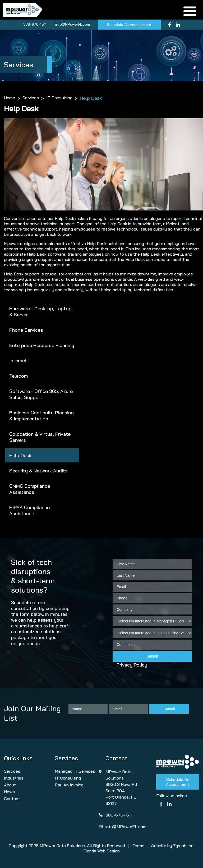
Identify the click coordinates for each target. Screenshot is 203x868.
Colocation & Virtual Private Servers (40, 437)
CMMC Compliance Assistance (30, 489)
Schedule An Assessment (129, 25)
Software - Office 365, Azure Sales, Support (41, 394)
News (9, 792)
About (10, 785)
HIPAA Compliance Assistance (29, 510)
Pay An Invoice (69, 785)
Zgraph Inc (183, 846)
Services (31, 98)
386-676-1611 (35, 24)
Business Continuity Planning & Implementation (41, 416)
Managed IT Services (75, 771)
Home (10, 98)
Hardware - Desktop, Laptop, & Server (41, 312)
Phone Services (26, 330)
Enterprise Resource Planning (42, 345)
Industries (14, 778)
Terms (138, 846)
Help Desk (20, 455)
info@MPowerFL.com (73, 24)
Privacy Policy (132, 665)
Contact (12, 799)
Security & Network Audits (38, 471)
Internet (18, 361)
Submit (152, 656)
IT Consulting (59, 98)
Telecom (19, 376)
